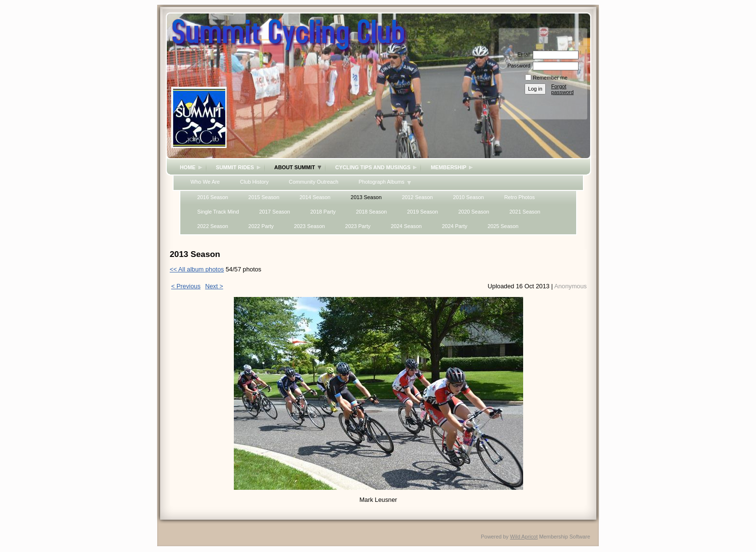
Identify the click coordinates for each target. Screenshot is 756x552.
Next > (214, 286)
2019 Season (422, 212)
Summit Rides (235, 167)
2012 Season (417, 197)
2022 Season (213, 226)
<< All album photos (197, 269)
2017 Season (274, 212)
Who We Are (205, 182)
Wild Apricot (524, 537)
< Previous (186, 286)
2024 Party (455, 226)
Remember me (550, 78)
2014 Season (315, 197)
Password (517, 66)
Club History (254, 182)
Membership (448, 167)
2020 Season (473, 212)
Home (188, 167)
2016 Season (213, 197)
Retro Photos (520, 197)
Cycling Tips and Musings (373, 167)
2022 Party (261, 226)
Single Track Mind (218, 212)
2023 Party (358, 226)
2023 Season (310, 226)
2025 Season (503, 226)
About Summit (295, 167)
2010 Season (469, 197)
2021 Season (525, 212)
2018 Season (371, 212)
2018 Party (323, 212)
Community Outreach (314, 182)
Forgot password (562, 89)
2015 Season (264, 197)
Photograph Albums (382, 182)
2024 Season (406, 226)
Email (522, 54)
